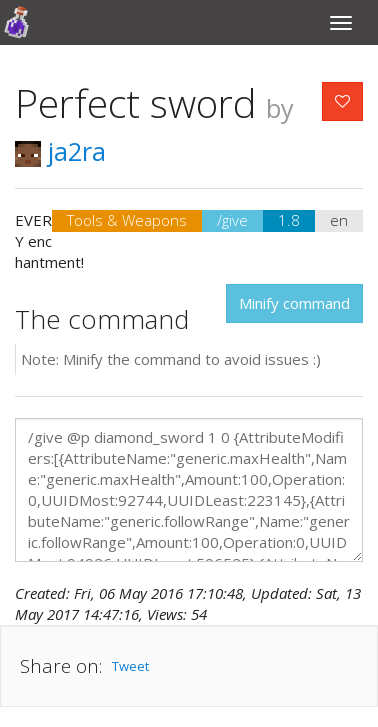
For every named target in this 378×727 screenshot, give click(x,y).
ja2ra (60, 151)
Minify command (294, 303)
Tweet (130, 666)
